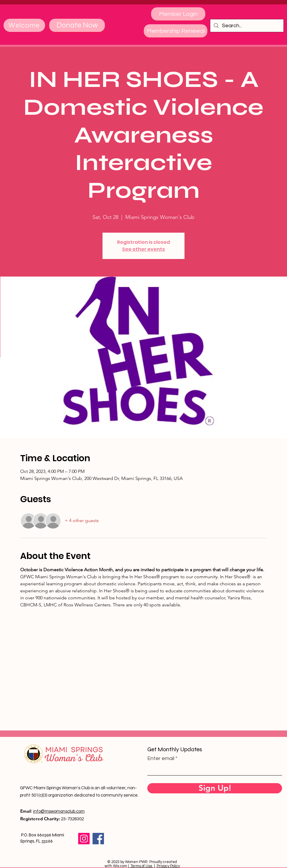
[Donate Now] (77, 25)
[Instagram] (84, 839)
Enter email (161, 759)
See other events (143, 249)
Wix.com (120, 866)
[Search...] (247, 26)
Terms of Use (141, 866)
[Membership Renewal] (176, 31)
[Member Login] (178, 14)
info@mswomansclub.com (59, 811)
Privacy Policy (168, 866)
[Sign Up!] (215, 788)
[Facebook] (98, 839)
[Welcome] (24, 25)
